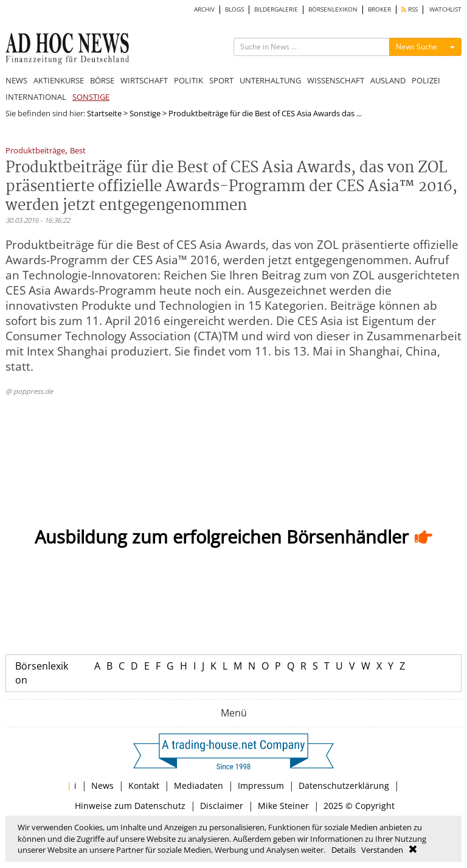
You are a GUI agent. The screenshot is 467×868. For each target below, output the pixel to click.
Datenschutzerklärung (344, 786)
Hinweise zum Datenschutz (130, 806)
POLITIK (189, 80)
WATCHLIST (445, 9)
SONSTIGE (91, 97)
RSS (410, 9)
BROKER (379, 9)
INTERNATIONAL (36, 97)
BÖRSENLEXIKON (333, 9)
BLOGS (234, 9)
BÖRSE (102, 80)
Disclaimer (222, 806)
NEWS (16, 80)
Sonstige (145, 113)
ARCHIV (204, 9)
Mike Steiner (283, 806)
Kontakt (144, 786)
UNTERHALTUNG (270, 80)
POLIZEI (426, 80)
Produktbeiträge (35, 151)
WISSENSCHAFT (336, 80)
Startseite (104, 113)
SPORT (221, 80)
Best (78, 151)
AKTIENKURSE (59, 80)
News (102, 786)
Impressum (261, 786)
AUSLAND (388, 80)
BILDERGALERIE (276, 9)
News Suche (417, 47)
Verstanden (382, 850)
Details (344, 850)
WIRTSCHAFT (144, 80)
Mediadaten (199, 786)
